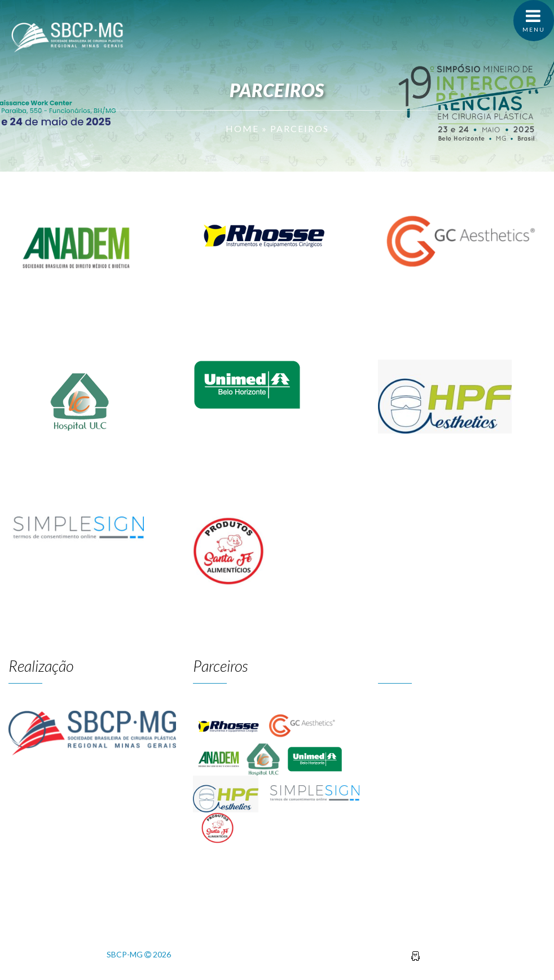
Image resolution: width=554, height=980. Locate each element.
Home (242, 128)
